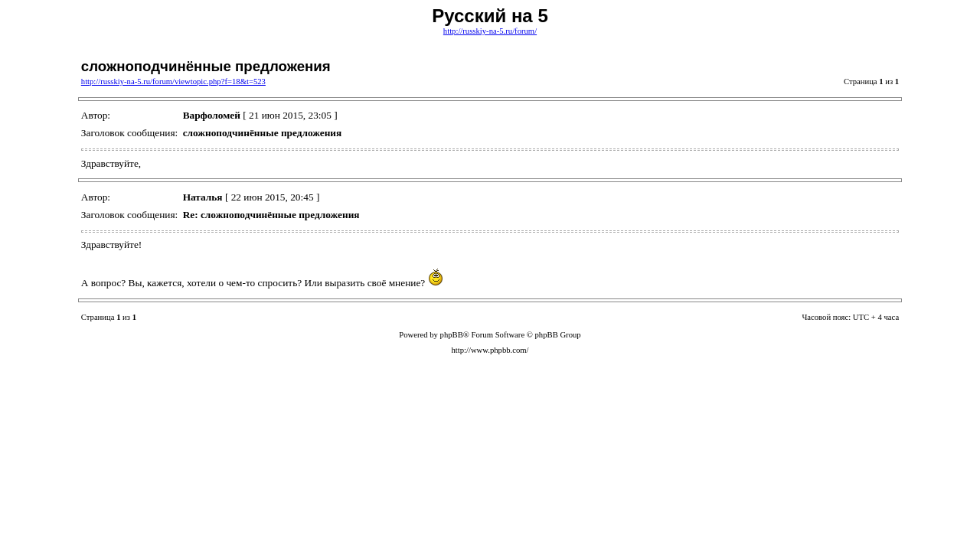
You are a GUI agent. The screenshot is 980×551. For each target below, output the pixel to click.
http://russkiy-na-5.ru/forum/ (490, 31)
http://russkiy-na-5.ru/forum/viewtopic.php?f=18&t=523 (173, 82)
